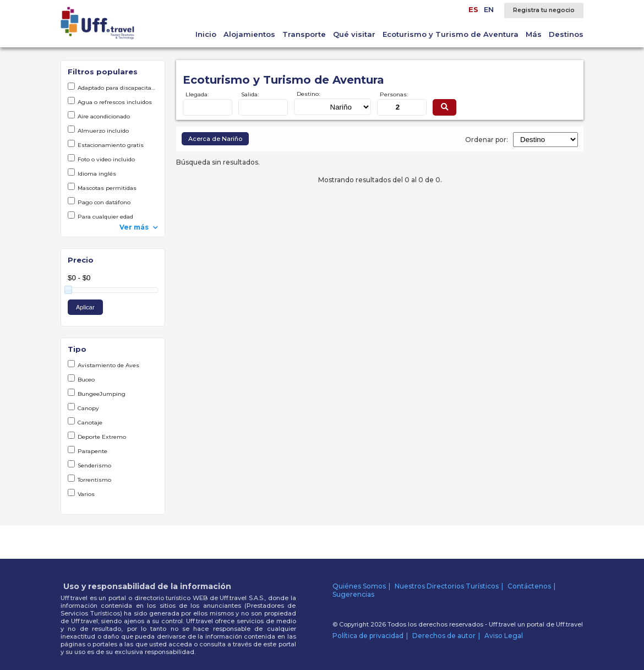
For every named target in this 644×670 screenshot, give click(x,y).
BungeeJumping (97, 393)
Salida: (250, 94)
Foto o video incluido (101, 159)
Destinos (566, 34)
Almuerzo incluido (98, 130)
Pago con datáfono (99, 201)
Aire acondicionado (99, 116)
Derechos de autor (444, 636)
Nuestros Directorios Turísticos (447, 586)
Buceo (81, 379)
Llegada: (197, 94)
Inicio (206, 34)
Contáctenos (529, 586)
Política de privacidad (368, 636)
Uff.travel (569, 624)
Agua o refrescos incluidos (110, 101)
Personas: (394, 94)
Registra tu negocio (544, 10)
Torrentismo (89, 479)
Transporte (304, 34)
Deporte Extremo (97, 436)
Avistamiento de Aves (103, 364)
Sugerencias (353, 594)
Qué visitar (354, 34)
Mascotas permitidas (102, 187)
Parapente (88, 450)
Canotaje (85, 422)
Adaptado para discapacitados (113, 87)
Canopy (83, 407)
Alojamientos (249, 34)
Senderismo (89, 465)
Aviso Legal (504, 636)
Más (534, 34)
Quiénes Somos (359, 586)
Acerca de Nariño (215, 139)
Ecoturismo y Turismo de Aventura (451, 34)
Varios (81, 493)
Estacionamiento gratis (106, 144)
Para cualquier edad (100, 216)
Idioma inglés (92, 173)
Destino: (308, 94)
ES (473, 9)
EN (489, 9)
